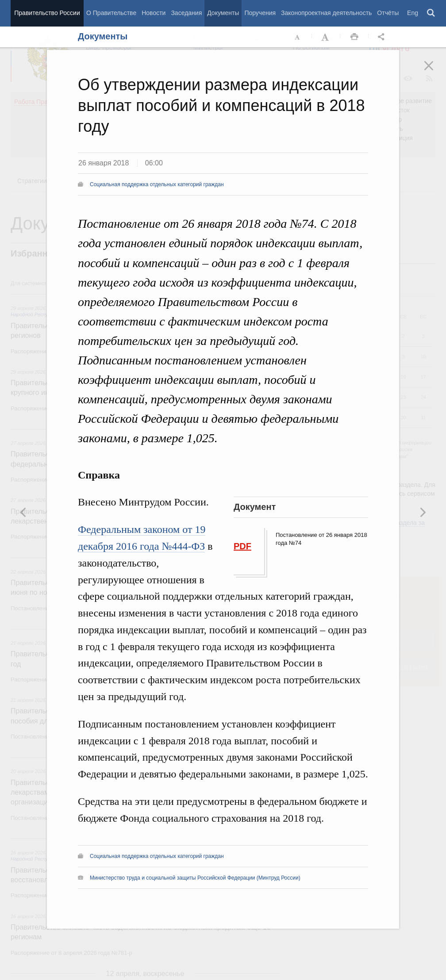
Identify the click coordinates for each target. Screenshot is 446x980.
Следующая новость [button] (23, 512)
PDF (242, 546)
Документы (223, 13)
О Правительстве (111, 13)
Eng (413, 13)
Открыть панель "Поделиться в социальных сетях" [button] (383, 37)
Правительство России (47, 13)
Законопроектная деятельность (326, 13)
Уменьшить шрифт (298, 37)
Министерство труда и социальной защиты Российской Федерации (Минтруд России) (195, 878)
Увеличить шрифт (326, 37)
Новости (154, 13)
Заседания (186, 13)
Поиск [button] (431, 13)
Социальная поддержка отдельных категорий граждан (157, 184)
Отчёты (388, 13)
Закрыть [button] (435, 72)
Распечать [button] (354, 37)
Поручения (260, 13)
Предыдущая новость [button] (423, 512)
